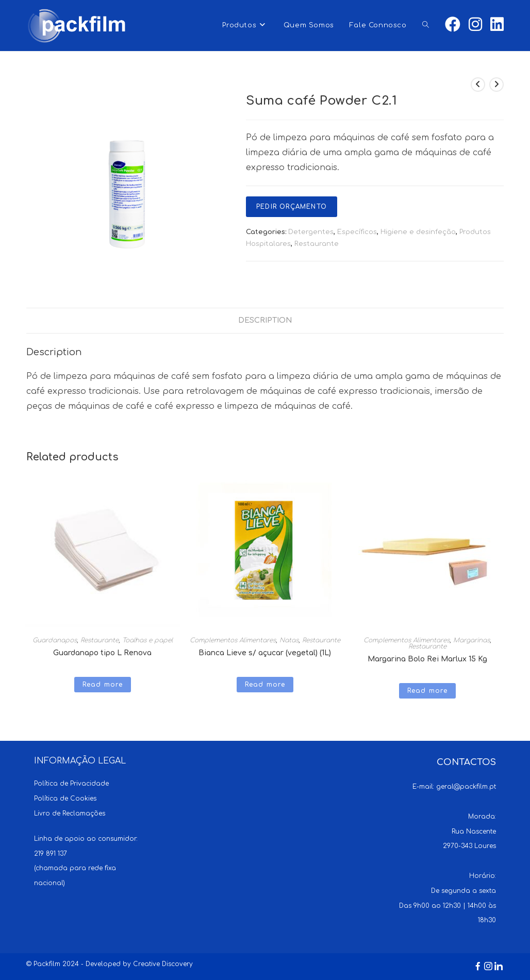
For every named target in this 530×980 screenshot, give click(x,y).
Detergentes (311, 232)
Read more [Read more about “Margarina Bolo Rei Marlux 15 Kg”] (428, 691)
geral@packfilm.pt (466, 787)
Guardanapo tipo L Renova (102, 653)
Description (265, 320)
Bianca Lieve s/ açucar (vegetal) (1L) (265, 653)
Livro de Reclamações (70, 813)
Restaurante (317, 244)
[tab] (265, 321)
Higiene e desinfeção (418, 232)
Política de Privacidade (71, 784)
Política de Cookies (65, 799)
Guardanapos (55, 640)
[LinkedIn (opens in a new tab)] (497, 25)
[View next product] (496, 85)
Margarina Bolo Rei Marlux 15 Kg (427, 659)
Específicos (357, 232)
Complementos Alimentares (233, 640)
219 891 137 (51, 854)
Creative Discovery (163, 964)
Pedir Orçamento (292, 207)
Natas (289, 640)
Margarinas (471, 640)
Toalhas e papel (147, 640)
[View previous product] (478, 85)
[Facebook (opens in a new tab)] (453, 25)
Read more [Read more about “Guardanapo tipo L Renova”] (103, 685)
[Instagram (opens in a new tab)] (475, 25)
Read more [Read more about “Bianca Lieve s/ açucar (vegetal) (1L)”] (265, 685)
